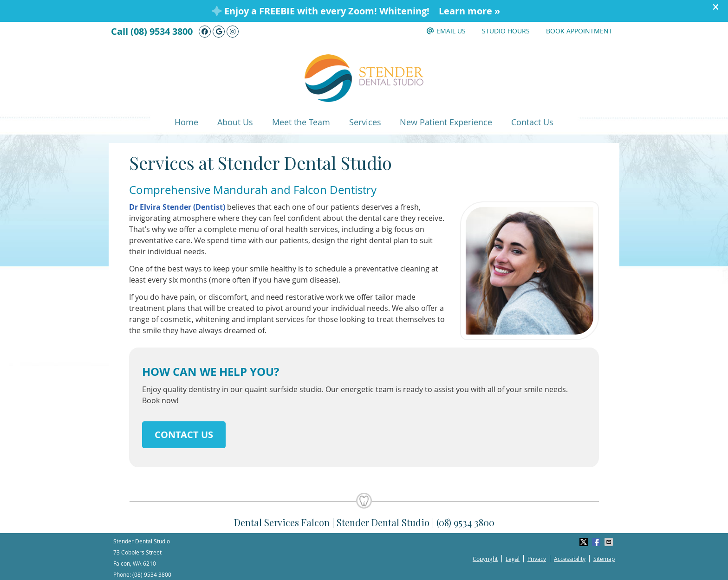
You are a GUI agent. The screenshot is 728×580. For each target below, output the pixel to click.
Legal (513, 559)
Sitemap (604, 559)
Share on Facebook (597, 542)
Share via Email (610, 542)
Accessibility (570, 559)
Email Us (446, 31)
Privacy (537, 559)
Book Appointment (579, 31)
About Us (235, 122)
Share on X (585, 542)
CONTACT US (184, 435)
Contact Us (532, 122)
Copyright (485, 559)
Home (186, 122)
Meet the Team (301, 122)
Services (365, 122)
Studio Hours (506, 31)
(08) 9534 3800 (162, 31)
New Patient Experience (446, 122)
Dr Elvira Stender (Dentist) (177, 207)
